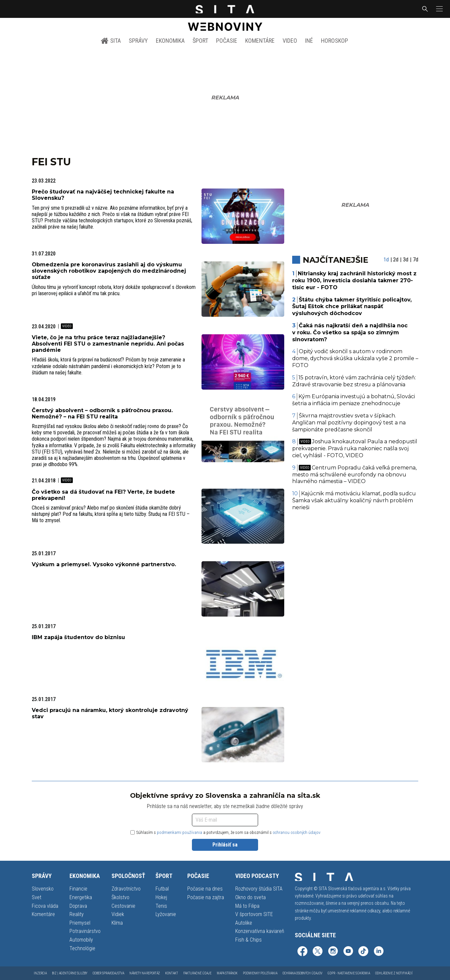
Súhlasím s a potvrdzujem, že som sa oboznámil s (225, 832)
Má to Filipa (247, 906)
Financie (78, 889)
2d (396, 260)
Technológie (82, 948)
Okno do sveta (250, 897)
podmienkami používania (180, 832)
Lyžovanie (166, 914)
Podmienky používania (260, 973)
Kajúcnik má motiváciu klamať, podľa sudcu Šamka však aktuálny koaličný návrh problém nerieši (354, 500)
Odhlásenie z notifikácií (394, 973)
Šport (200, 41)
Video (290, 41)
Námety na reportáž (145, 973)
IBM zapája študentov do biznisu (78, 637)
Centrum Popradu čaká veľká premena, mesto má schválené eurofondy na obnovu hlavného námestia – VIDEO (355, 475)
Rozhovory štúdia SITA (259, 889)
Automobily (81, 940)
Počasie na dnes (205, 889)
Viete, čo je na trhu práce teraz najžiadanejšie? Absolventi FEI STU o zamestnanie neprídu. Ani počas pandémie (108, 344)
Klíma (117, 923)
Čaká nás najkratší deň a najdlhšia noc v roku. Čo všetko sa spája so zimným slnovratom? (350, 332)
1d (386, 260)
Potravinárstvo (85, 931)
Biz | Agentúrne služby (70, 973)
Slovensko (43, 889)
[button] (439, 9)
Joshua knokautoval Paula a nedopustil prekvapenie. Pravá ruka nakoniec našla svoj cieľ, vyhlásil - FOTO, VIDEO (355, 448)
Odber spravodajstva (108, 973)
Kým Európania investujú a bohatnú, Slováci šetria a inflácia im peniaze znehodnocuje (354, 400)
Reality (77, 914)
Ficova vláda (45, 906)
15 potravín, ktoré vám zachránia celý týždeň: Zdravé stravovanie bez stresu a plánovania (354, 381)
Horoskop (335, 41)
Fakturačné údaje (197, 973)
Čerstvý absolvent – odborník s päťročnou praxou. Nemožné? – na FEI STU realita (102, 413)
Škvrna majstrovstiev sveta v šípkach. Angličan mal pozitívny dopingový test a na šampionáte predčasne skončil (349, 423)
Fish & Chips (248, 940)
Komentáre (260, 41)
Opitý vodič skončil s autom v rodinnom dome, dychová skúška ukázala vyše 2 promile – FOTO (355, 358)
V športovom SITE (254, 914)
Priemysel (80, 923)
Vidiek (118, 914)
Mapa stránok (227, 973)
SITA (111, 41)
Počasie (227, 41)
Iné (309, 41)
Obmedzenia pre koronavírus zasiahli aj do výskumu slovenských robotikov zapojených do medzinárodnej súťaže (109, 271)
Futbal (162, 889)
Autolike (244, 923)
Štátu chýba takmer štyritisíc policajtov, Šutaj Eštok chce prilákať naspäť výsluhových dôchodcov (352, 307)
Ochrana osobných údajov (302, 973)
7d (416, 260)
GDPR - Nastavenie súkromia (349, 973)
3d (406, 260)
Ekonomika (170, 41)
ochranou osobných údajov (297, 832)
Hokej (161, 897)
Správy (138, 41)
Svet (37, 897)
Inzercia (40, 973)
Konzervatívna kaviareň (260, 931)
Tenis (161, 906)
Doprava (78, 906)
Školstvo (120, 897)
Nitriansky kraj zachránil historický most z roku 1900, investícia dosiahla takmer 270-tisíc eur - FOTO (355, 280)
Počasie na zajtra (206, 897)
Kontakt (172, 973)
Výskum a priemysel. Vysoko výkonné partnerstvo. (104, 564)
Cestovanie (123, 906)
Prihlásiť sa (225, 845)
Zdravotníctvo (126, 889)
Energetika (81, 897)
